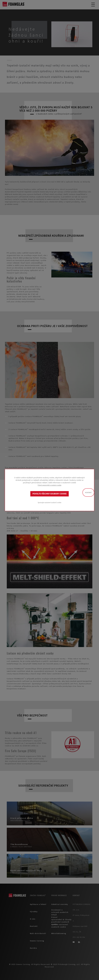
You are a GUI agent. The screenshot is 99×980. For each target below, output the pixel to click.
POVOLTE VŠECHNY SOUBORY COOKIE (49, 494)
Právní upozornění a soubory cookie (49, 485)
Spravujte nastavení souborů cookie (50, 502)
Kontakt (88, 492)
